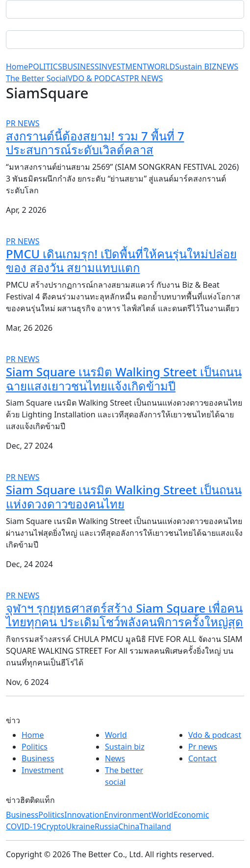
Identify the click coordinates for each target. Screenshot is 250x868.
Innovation (84, 815)
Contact (202, 758)
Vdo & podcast (215, 735)
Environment (128, 815)
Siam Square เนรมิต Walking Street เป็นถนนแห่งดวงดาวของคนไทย (124, 497)
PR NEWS (146, 78)
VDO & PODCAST (99, 78)
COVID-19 (24, 826)
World (116, 735)
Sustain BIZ (196, 67)
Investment (43, 770)
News (115, 758)
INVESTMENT (123, 67)
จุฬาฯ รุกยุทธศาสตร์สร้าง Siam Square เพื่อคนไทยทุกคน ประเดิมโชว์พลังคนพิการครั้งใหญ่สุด (125, 615)
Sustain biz (125, 747)
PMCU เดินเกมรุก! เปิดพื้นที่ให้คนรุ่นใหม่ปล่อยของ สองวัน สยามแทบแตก (121, 261)
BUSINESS (81, 67)
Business (38, 758)
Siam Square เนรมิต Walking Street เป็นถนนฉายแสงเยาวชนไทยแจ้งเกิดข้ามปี (124, 379)
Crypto (53, 826)
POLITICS (45, 67)
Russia (106, 826)
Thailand (155, 826)
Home (17, 67)
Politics (35, 747)
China (129, 826)
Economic (191, 815)
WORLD (161, 67)
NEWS (227, 67)
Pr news (203, 747)
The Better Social (37, 78)
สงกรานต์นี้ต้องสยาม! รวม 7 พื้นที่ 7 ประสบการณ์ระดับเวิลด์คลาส (95, 143)
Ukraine (80, 826)
